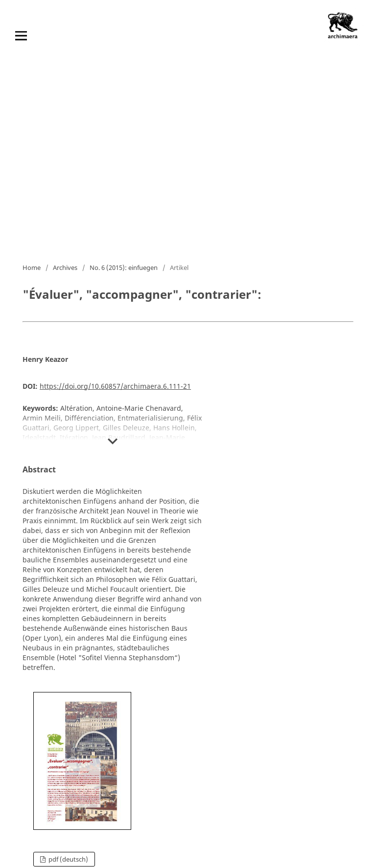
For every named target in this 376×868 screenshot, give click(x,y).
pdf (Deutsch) (68, 859)
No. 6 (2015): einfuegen (124, 267)
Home (32, 267)
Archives (65, 267)
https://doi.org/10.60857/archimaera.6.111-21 (115, 386)
